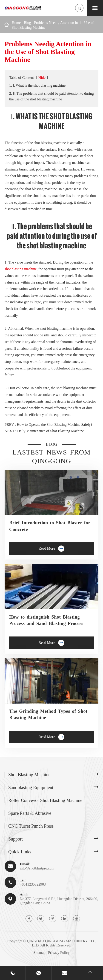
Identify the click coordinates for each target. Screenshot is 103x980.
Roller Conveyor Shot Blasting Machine (45, 800)
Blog (27, 23)
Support (16, 839)
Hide (42, 78)
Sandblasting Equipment (31, 787)
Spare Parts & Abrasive (30, 813)
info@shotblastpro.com (37, 868)
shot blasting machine (21, 269)
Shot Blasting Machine (29, 775)
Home (16, 23)
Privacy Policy (59, 953)
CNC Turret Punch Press (31, 826)
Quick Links (20, 852)
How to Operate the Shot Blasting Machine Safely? (54, 425)
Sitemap (39, 953)
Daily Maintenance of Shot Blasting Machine (51, 431)
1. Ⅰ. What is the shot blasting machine (37, 85)
